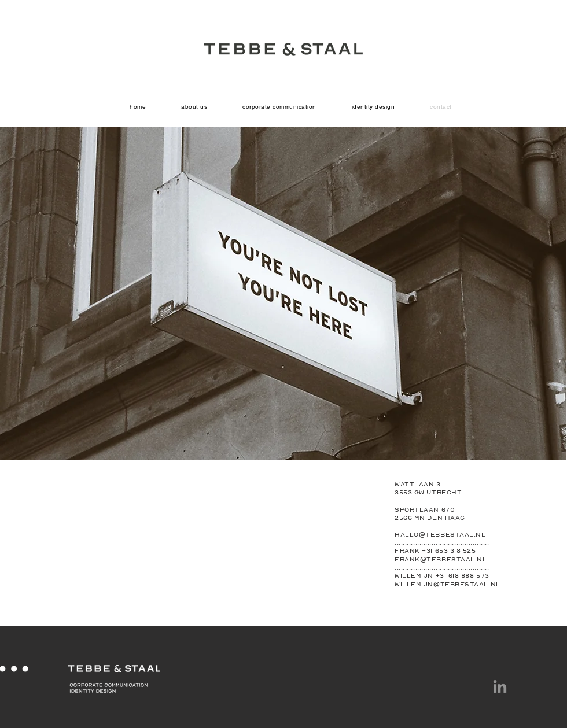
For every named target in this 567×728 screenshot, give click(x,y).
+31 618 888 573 (463, 575)
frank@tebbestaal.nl (441, 559)
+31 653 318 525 (449, 550)
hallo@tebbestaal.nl (440, 534)
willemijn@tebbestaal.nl (448, 584)
